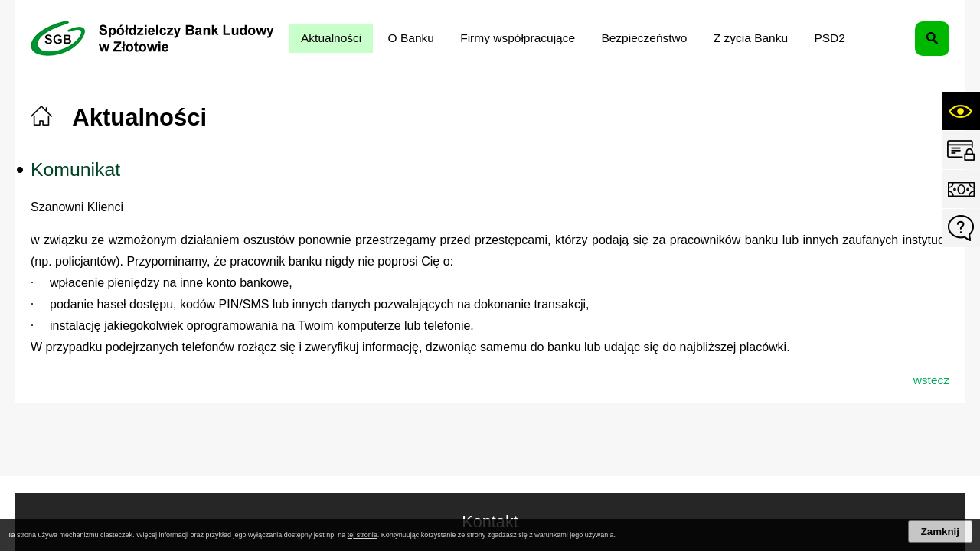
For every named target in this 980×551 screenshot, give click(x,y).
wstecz (931, 380)
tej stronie (363, 535)
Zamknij (940, 531)
